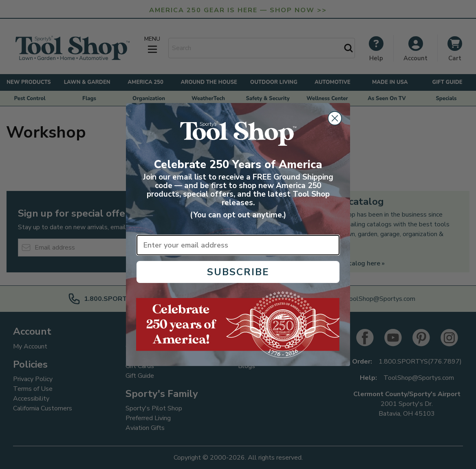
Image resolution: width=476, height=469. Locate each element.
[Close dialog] (335, 118)
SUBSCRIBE (238, 272)
